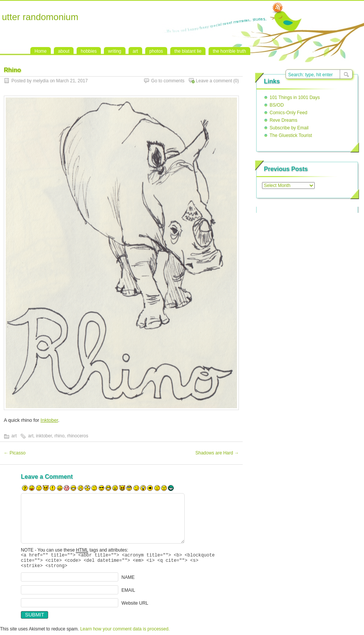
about (64, 51)
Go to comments (168, 81)
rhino (59, 436)
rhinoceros (78, 436)
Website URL (135, 606)
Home (41, 51)
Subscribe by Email (289, 128)
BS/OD (277, 105)
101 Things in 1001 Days (295, 97)
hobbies (89, 51)
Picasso (15, 453)
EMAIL (128, 593)
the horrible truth (229, 51)
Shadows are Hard (217, 453)
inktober (44, 436)
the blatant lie (188, 51)
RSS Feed (278, 8)
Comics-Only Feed (288, 113)
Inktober (49, 420)
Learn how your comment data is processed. (125, 632)
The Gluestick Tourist (291, 135)
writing (115, 51)
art (135, 51)
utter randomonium (40, 17)
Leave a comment (214, 81)
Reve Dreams (283, 120)
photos (156, 51)
